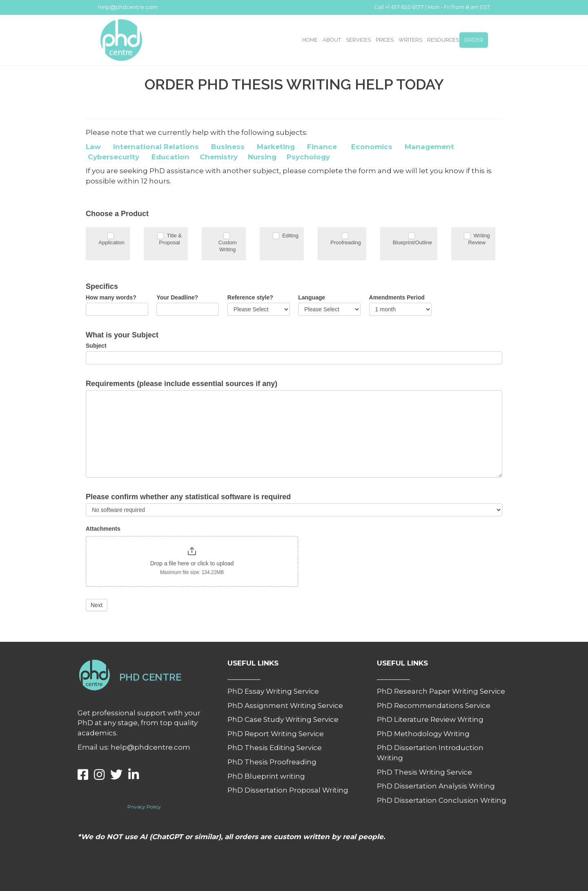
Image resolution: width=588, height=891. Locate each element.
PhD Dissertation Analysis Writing (436, 786)
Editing (286, 236)
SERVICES (358, 40)
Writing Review (477, 239)
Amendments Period (397, 297)
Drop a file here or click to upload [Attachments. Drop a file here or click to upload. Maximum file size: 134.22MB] (192, 563)
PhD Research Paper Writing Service (441, 691)
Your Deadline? (177, 297)
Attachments (103, 529)
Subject (96, 346)
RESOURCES (443, 40)
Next (97, 605)
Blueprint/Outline (412, 239)
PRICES (385, 40)
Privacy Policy (144, 807)
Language (312, 297)
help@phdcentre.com (128, 7)
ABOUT (332, 40)
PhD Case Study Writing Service (283, 719)
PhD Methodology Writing (423, 734)
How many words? (111, 297)
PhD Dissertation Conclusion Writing (442, 800)
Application (111, 239)
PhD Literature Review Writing (430, 719)
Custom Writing (228, 242)
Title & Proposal (169, 239)
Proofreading (345, 239)
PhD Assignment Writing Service (285, 706)
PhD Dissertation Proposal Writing (288, 790)
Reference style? (250, 297)
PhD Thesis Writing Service (424, 772)
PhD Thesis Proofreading (272, 762)
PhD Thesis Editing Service (275, 748)
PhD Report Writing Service (276, 734)
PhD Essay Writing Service (273, 691)
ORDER (474, 40)
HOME (310, 40)
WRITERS (410, 40)
